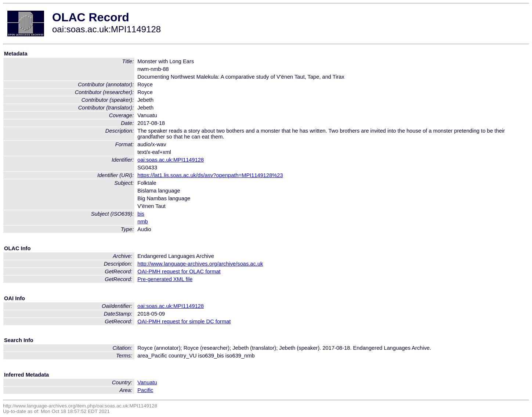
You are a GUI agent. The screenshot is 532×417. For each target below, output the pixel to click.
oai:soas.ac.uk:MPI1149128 (171, 160)
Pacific (145, 390)
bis (141, 214)
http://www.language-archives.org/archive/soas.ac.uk (200, 264)
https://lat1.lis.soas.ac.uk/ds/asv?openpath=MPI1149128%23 (210, 175)
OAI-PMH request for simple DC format (184, 321)
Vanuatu (147, 382)
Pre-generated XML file (165, 279)
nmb (143, 222)
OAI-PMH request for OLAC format (179, 272)
